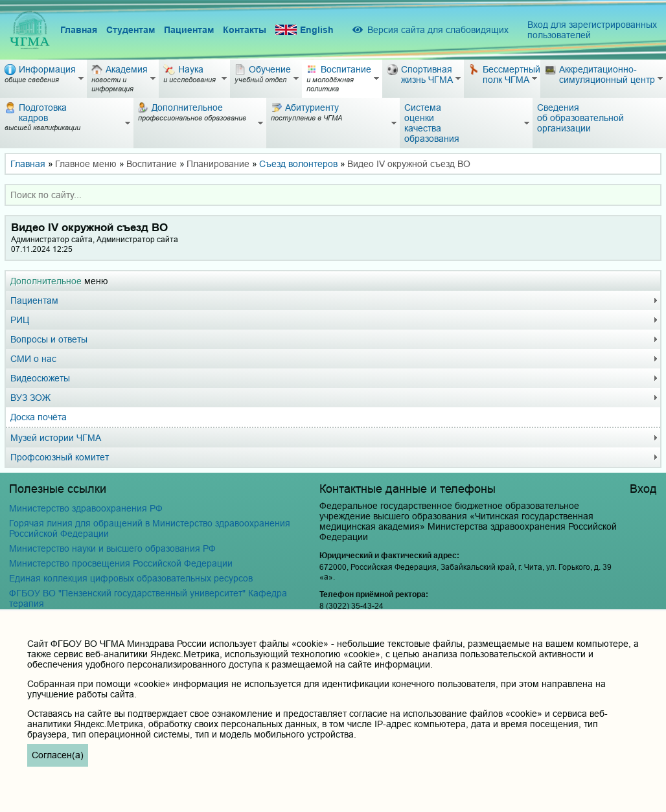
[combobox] (333, 195)
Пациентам (189, 30)
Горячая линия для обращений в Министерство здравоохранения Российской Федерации (150, 528)
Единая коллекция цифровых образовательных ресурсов (131, 578)
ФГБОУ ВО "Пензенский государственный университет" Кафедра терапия (148, 598)
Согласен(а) (58, 755)
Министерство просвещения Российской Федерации (121, 563)
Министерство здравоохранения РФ (86, 508)
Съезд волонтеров (298, 164)
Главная (79, 30)
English (304, 30)
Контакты (245, 30)
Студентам (131, 30)
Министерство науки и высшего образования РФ (112, 548)
